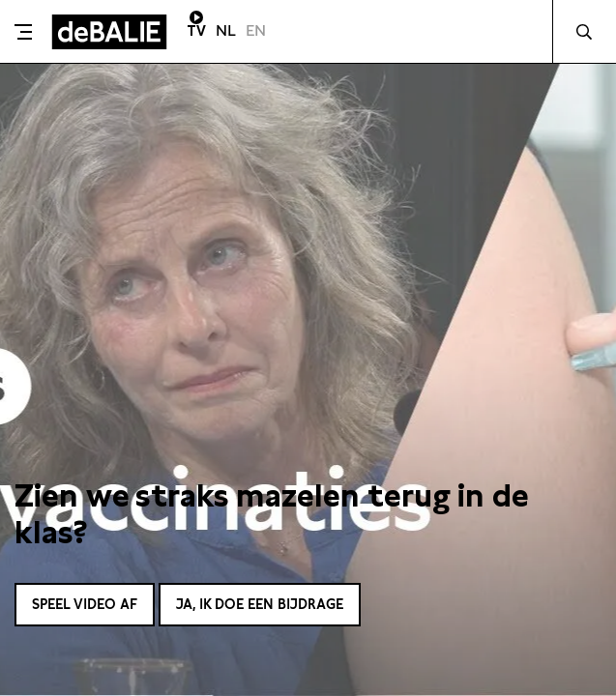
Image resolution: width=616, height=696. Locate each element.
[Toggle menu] (23, 32)
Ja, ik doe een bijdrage (260, 604)
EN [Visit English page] (256, 30)
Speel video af (85, 604)
